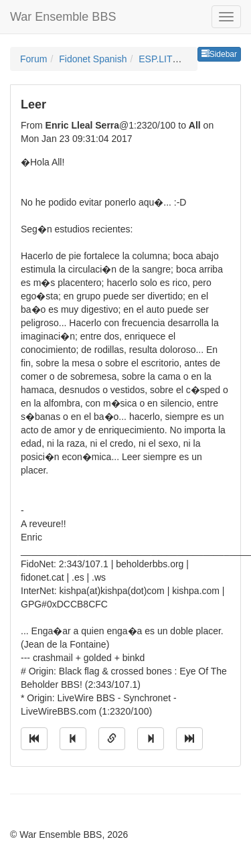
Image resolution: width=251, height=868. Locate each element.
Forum (33, 59)
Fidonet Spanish (93, 59)
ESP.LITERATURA (177, 59)
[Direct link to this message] (112, 739)
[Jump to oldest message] (34, 739)
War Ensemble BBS (63, 17)
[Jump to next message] (151, 739)
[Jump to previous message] (73, 739)
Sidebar (219, 54)
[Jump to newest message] (189, 739)
